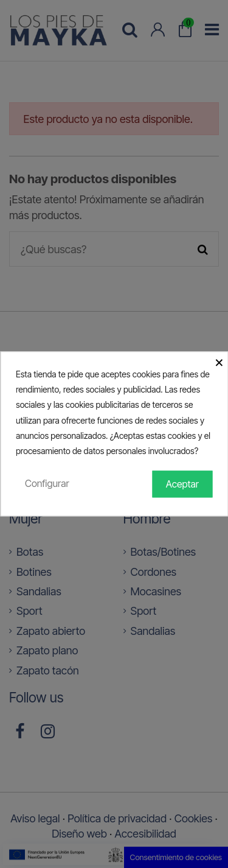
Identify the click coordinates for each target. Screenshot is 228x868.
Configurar (47, 483)
